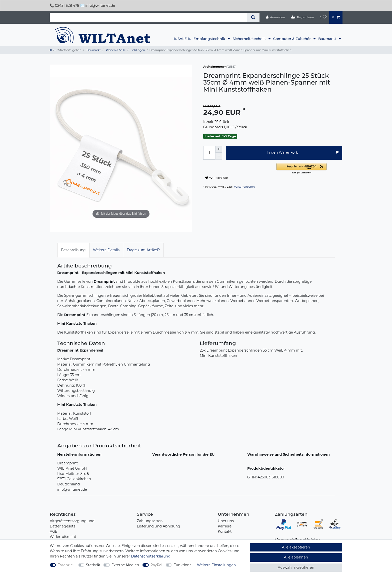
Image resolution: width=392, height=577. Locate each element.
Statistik (93, 565)
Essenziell (66, 565)
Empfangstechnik (210, 39)
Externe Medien (125, 565)
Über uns (226, 521)
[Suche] (253, 17)
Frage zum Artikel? (143, 250)
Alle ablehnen (296, 557)
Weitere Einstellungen (216, 565)
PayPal (156, 565)
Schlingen (138, 50)
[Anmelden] (275, 17)
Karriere (225, 526)
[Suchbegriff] (148, 17)
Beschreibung (73, 250)
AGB (54, 531)
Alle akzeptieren (296, 547)
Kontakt (225, 531)
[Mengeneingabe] (209, 153)
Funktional (183, 565)
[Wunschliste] (323, 17)
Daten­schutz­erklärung (151, 556)
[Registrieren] (303, 17)
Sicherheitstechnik (249, 39)
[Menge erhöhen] (219, 149)
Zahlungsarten (150, 521)
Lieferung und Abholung (158, 526)
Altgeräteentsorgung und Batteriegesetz (72, 524)
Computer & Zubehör (292, 39)
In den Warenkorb (303, 153)
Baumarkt (328, 39)
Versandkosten (244, 187)
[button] (309, 169)
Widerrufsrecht (63, 537)
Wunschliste (217, 178)
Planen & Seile (115, 50)
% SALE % (182, 39)
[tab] (73, 250)
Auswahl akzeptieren (296, 567)
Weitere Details (106, 250)
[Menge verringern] (219, 156)
